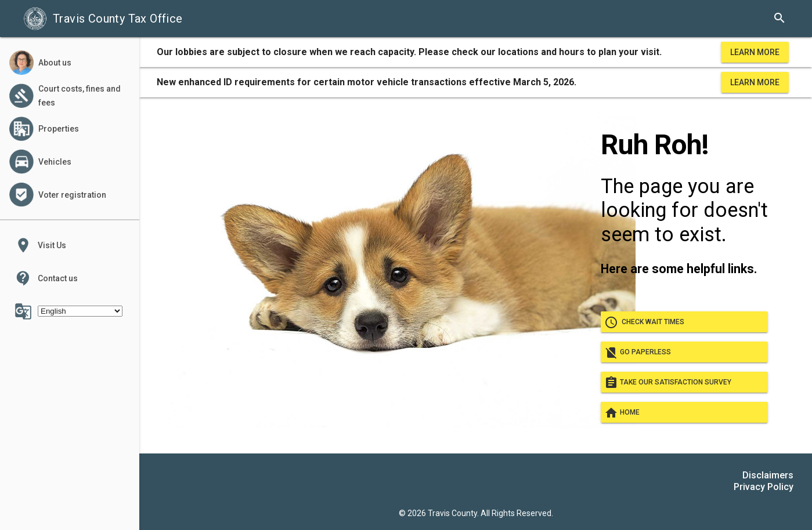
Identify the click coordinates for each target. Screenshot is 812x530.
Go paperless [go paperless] (684, 352)
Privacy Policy (764, 487)
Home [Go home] (684, 412)
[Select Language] (80, 311)
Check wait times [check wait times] (684, 322)
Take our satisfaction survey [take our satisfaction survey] (684, 382)
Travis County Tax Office (103, 19)
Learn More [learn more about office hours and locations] (755, 52)
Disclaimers (768, 475)
